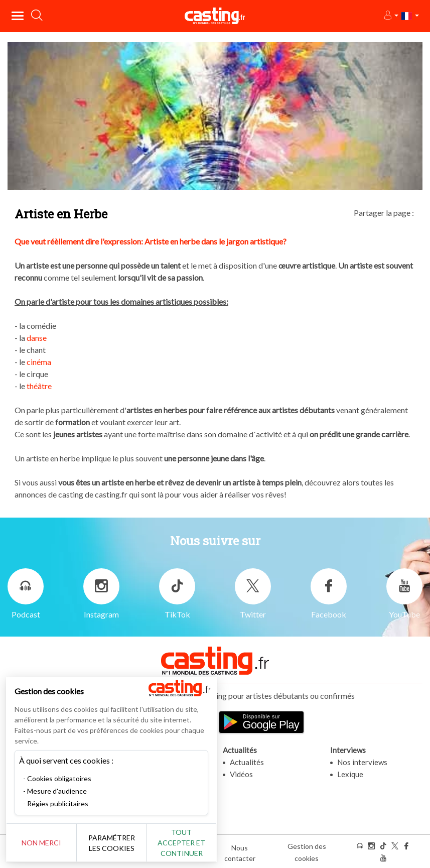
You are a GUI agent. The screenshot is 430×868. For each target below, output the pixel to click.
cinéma (39, 362)
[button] (391, 16)
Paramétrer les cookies (112, 843)
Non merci (41, 843)
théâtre (39, 386)
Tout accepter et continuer (181, 843)
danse (37, 338)
